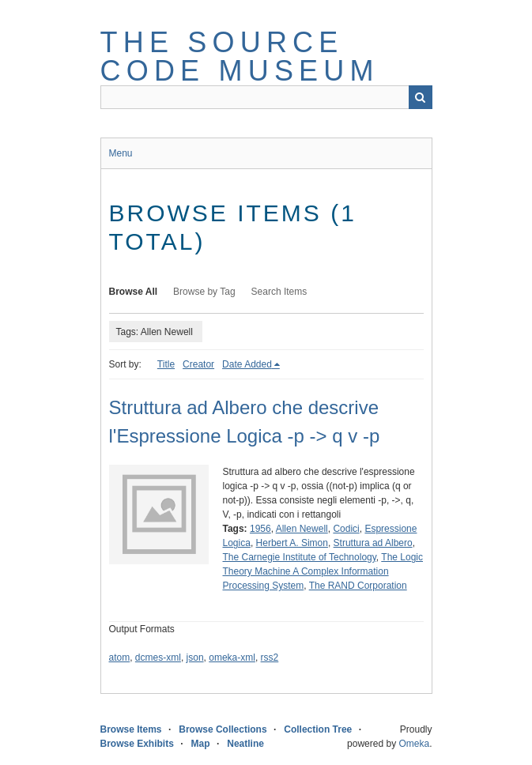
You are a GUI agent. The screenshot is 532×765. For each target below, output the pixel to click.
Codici (346, 529)
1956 (260, 529)
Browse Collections (223, 729)
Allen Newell (302, 529)
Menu (121, 153)
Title (166, 364)
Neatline (245, 744)
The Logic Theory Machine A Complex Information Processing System (323, 571)
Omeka (414, 744)
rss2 (270, 658)
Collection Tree (318, 729)
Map (201, 744)
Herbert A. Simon (292, 543)
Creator (198, 364)
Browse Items (131, 729)
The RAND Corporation (358, 586)
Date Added (247, 364)
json (195, 658)
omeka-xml (232, 658)
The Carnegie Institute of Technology (300, 557)
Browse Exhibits (137, 744)
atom (120, 658)
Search (421, 97)
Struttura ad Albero (373, 543)
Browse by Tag (204, 292)
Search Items (279, 292)
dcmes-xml (158, 658)
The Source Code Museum (240, 57)
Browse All (134, 292)
